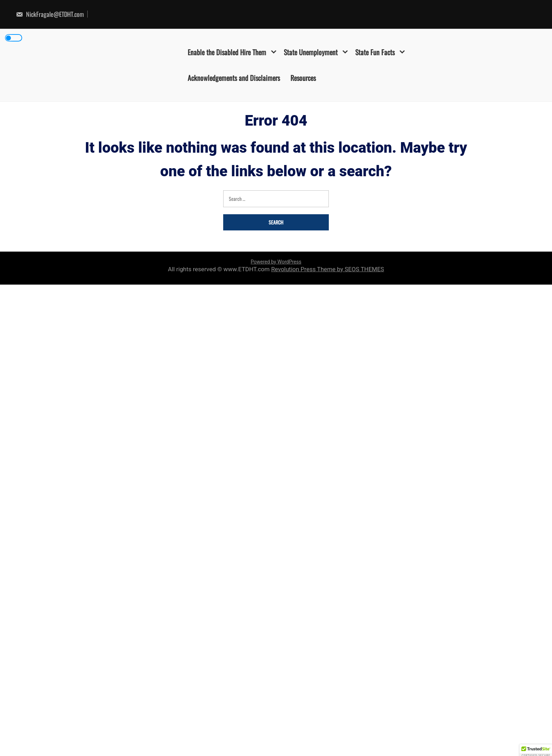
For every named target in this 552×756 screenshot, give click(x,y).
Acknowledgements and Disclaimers (234, 78)
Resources (303, 78)
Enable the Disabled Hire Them (227, 52)
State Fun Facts (375, 52)
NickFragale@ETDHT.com (50, 14)
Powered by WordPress (276, 262)
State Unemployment (311, 52)
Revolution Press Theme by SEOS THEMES (328, 269)
